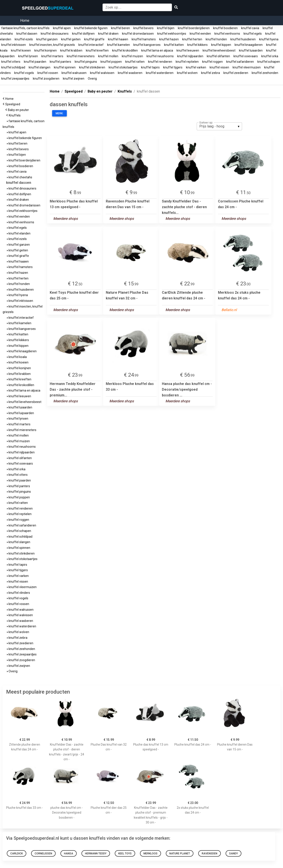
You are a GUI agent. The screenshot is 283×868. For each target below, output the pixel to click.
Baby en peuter (19, 110)
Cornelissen (43, 854)
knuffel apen (62, 28)
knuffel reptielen (187, 62)
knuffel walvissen (102, 73)
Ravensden (210, 854)
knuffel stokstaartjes (123, 67)
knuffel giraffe (94, 39)
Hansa (69, 854)
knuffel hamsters (144, 39)
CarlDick (17, 854)
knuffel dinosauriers (55, 34)
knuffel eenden (200, 34)
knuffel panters (60, 62)
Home (25, 21)
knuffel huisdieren (243, 39)
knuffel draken (108, 34)
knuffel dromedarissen (138, 34)
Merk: (59, 113)
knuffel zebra (210, 73)
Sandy (233, 854)
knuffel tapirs (150, 67)
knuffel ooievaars (246, 56)
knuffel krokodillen (125, 50)
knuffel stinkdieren (92, 67)
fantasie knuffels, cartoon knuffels (25, 28)
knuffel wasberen (130, 73)
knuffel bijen (166, 28)
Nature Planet (180, 854)
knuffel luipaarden (20, 413)
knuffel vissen (219, 67)
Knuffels (15, 115)
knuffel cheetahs (20, 177)
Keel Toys (125, 854)
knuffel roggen (212, 62)
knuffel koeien (21, 50)
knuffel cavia (250, 28)
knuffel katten (174, 45)
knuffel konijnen (46, 50)
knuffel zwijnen (74, 79)
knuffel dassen (27, 34)
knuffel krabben (71, 50)
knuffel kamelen (119, 45)
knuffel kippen (221, 45)
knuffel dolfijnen (83, 34)
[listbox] (219, 126)
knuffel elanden (19, 233)
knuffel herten (192, 39)
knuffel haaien (118, 39)
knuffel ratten (135, 62)
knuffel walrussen (74, 73)
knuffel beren (120, 28)
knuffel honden (216, 39)
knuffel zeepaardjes (15, 79)
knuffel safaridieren (240, 62)
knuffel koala (17, 357)
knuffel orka (270, 56)
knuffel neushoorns (160, 56)
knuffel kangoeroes (147, 45)
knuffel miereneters (81, 56)
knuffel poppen (111, 62)
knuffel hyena (269, 39)
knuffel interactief (91, 45)
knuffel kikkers (197, 45)
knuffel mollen (108, 56)
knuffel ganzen (47, 39)
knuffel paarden (35, 62)
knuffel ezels (24, 39)
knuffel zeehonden (265, 73)
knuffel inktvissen (14, 45)
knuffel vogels (24, 73)
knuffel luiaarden (251, 50)
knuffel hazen (169, 39)
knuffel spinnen (65, 67)
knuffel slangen (40, 67)
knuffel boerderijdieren (194, 28)
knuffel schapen (269, 62)
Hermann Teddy (96, 854)
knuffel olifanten (218, 56)
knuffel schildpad (13, 67)
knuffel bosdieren (225, 28)
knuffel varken (196, 67)
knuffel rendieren (160, 62)
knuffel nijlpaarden (190, 56)
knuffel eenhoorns (227, 34)
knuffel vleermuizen (247, 67)
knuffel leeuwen (188, 50)
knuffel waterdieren (160, 73)
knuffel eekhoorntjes (172, 34)
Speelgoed (13, 104)
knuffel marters (52, 56)
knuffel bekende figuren (91, 28)
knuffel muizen (132, 56)
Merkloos (150, 854)
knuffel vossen (48, 73)
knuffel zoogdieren (46, 79)
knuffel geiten (71, 39)
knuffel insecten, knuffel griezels (52, 45)
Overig (92, 79)
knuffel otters (11, 62)
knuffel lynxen (28, 56)
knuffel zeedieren (236, 73)
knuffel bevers (143, 28)
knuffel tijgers (173, 67)
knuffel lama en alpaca (157, 50)
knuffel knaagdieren (249, 45)
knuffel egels (253, 34)
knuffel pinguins (86, 62)
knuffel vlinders (19, 593)
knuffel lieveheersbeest (219, 50)
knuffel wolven (187, 73)
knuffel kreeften (97, 50)
